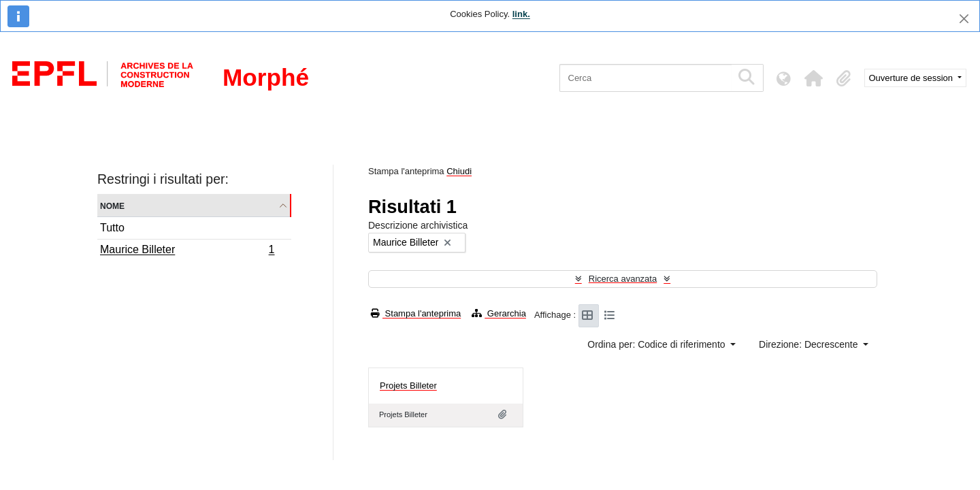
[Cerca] (646, 78)
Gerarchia (499, 313)
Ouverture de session (912, 78)
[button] (814, 78)
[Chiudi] (964, 19)
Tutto (112, 228)
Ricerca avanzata (623, 279)
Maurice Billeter (187, 251)
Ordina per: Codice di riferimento (657, 344)
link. (521, 14)
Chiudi (459, 171)
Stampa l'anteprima (416, 313)
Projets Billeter (408, 386)
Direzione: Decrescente (810, 344)
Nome (112, 205)
